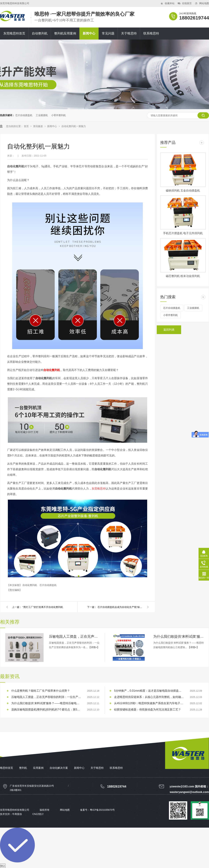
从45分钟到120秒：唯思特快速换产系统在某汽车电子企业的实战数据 (149, 703)
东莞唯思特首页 (14, 33)
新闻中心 (89, 33)
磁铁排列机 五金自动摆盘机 (183, 191)
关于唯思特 (129, 33)
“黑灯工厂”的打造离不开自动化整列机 (43, 607)
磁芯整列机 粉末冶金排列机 (183, 276)
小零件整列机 (59, 115)
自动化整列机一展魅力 (74, 126)
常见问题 (108, 33)
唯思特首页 (7, 768)
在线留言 (187, 3)
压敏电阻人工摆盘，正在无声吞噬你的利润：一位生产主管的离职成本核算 (74, 636)
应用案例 (38, 768)
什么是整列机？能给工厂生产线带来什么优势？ (41, 691)
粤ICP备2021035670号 (102, 810)
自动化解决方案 (59, 768)
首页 (27, 126)
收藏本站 (170, 3)
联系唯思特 (151, 33)
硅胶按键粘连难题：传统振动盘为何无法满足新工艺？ (148, 709)
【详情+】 (94, 647)
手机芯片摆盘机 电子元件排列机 (183, 233)
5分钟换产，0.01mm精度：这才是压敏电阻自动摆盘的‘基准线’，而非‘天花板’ (149, 691)
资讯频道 (38, 126)
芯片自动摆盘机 (24, 115)
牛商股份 (17, 814)
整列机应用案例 (65, 33)
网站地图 (204, 3)
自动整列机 (40, 33)
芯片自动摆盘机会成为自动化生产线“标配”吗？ (120, 607)
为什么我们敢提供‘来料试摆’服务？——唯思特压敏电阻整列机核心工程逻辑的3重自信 (179, 636)
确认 (3, 866)
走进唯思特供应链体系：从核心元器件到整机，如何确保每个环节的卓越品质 (149, 697)
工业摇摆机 (42, 115)
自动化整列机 (52, 370)
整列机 (23, 768)
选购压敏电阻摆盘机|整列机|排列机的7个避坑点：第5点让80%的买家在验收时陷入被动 (46, 709)
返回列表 (169, 330)
